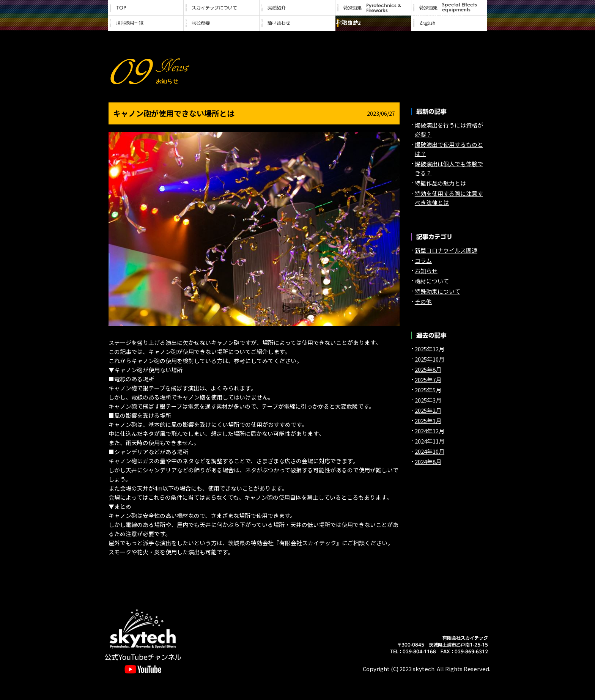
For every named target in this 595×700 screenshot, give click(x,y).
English (449, 23)
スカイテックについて (222, 8)
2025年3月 (428, 400)
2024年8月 (428, 462)
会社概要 (222, 23)
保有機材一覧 (146, 23)
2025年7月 (428, 380)
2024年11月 (430, 441)
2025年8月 (428, 369)
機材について (432, 281)
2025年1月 (428, 421)
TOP (146, 8)
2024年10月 (430, 451)
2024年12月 (430, 431)
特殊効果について (438, 291)
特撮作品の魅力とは (440, 183)
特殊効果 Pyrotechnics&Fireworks (373, 8)
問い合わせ (297, 23)
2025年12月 (430, 349)
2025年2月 (428, 410)
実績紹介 (297, 8)
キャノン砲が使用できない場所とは (174, 113)
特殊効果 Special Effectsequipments (449, 8)
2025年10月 (430, 359)
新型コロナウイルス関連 (446, 250)
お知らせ (373, 23)
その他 (423, 301)
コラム (423, 260)
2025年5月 (428, 390)
